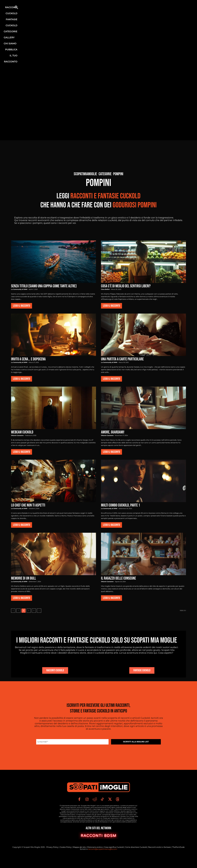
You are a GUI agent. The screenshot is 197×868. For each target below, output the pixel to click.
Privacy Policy (53, 857)
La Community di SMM (19, 289)
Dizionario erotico (95, 857)
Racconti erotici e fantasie (160, 857)
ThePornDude (178, 857)
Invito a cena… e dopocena (28, 359)
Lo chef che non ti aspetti (28, 505)
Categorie (105, 174)
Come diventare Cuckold (136, 857)
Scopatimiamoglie (85, 174)
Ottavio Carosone (17, 435)
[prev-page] (13, 611)
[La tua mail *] (72, 749)
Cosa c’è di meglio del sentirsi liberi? (126, 286)
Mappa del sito (80, 857)
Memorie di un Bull (23, 578)
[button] (16, 8)
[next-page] (39, 611)
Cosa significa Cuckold (114, 857)
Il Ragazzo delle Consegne (118, 578)
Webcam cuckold (22, 432)
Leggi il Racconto (22, 306)
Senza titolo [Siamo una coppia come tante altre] (44, 286)
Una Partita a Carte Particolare (122, 359)
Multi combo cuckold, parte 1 (121, 505)
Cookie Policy (66, 857)
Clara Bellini (105, 289)
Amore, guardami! (113, 432)
